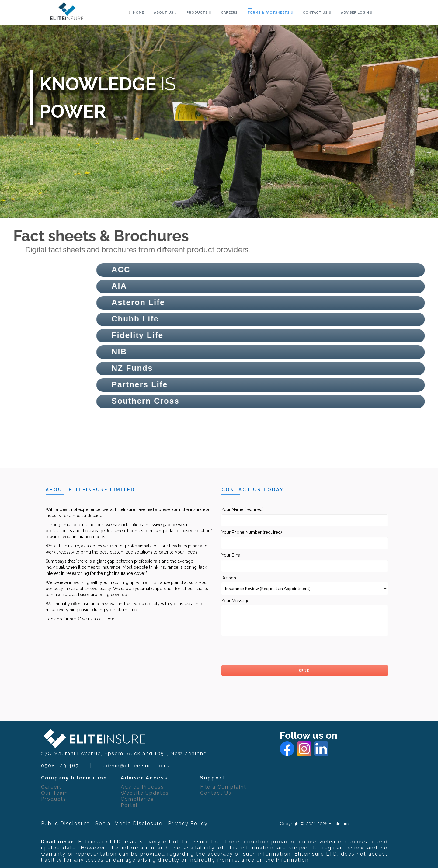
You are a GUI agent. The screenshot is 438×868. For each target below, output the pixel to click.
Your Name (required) (305, 517)
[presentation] (268, 651)
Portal (129, 805)
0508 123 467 (60, 766)
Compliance (137, 799)
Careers (52, 787)
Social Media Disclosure (129, 823)
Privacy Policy (188, 823)
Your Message (305, 617)
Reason (305, 585)
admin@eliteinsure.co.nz (137, 766)
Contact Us (216, 793)
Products (54, 799)
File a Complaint (223, 787)
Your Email (305, 562)
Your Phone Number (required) (305, 539)
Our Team (55, 793)
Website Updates (145, 793)
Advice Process (142, 787)
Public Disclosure (65, 823)
